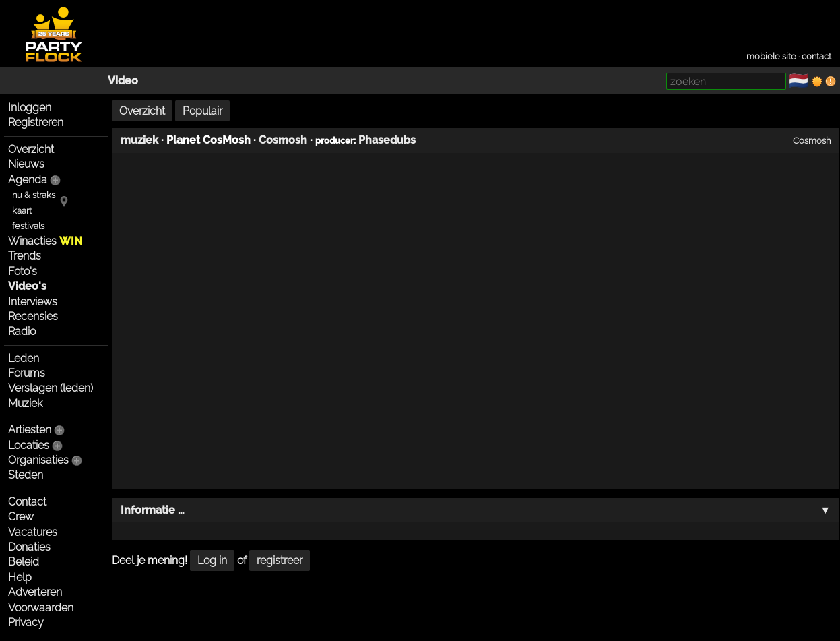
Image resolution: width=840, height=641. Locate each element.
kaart (22, 211)
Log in (212, 560)
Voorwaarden (41, 608)
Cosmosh (283, 140)
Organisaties (38, 460)
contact (816, 56)
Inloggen (30, 108)
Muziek (25, 403)
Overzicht (31, 149)
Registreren (36, 122)
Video (123, 81)
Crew (21, 517)
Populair (202, 111)
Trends (25, 256)
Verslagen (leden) (51, 388)
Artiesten (30, 430)
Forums (27, 373)
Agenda (28, 180)
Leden (24, 358)
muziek (139, 140)
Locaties (29, 445)
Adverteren (35, 592)
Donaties (29, 547)
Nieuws (26, 164)
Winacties (45, 241)
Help (20, 577)
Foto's (23, 271)
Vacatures (33, 532)
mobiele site (771, 56)
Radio (22, 331)
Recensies (33, 316)
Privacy (26, 622)
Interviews (33, 302)
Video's (27, 286)
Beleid (24, 562)
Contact (27, 502)
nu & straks (34, 195)
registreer (280, 560)
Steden (26, 475)
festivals (28, 226)
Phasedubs (387, 140)
